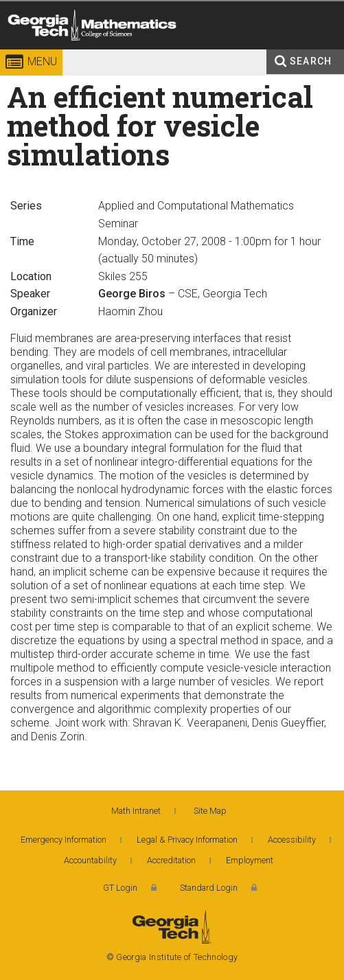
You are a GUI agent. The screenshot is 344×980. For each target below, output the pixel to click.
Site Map (210, 811)
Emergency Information (64, 840)
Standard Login (209, 888)
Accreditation (171, 860)
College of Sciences (118, 51)
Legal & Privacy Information (187, 840)
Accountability (90, 860)
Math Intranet (136, 811)
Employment (250, 860)
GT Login (120, 888)
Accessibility (292, 840)
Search (311, 61)
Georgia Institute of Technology (26, 51)
